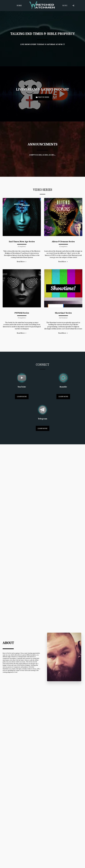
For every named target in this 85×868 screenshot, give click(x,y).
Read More (22, 262)
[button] (73, 6)
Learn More (22, 397)
